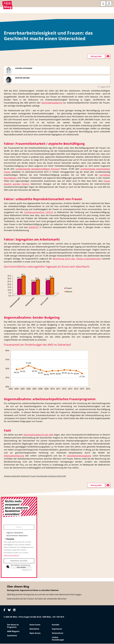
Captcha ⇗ (27, 570)
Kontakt (56, 625)
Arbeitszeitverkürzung (14, 456)
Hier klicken (21, 568)
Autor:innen (35, 625)
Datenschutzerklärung (11, 556)
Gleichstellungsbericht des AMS (38, 435)
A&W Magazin (13, 632)
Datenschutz (58, 633)
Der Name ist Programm (13, 626)
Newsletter (34, 629)
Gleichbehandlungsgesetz (79, 456)
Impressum (57, 629)
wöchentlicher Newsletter (17, 536)
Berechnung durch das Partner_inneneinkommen (77, 259)
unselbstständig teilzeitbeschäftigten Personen (38, 169)
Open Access (35, 633)
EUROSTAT (34, 228)
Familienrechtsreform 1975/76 (39, 213)
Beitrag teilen (96, 57)
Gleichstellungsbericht (52, 103)
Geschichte (12, 636)
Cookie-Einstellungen (58, 639)
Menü (109, 5)
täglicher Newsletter (15, 533)
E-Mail (19, 528)
